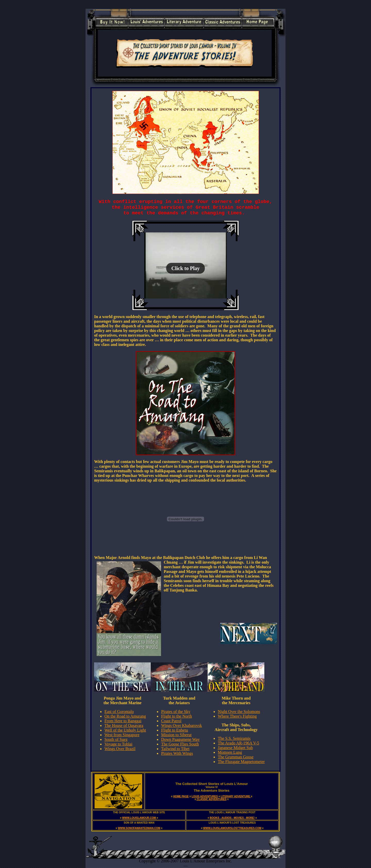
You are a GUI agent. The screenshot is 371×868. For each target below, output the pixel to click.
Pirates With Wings (177, 753)
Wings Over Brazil (120, 749)
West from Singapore (122, 735)
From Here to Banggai (123, 721)
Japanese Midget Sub (235, 748)
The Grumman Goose (236, 757)
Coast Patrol (171, 721)
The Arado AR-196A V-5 (238, 743)
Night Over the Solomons (239, 712)
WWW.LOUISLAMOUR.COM (139, 818)
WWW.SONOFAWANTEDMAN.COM (139, 828)
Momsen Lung (230, 752)
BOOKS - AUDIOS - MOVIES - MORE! (232, 818)
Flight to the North (176, 716)
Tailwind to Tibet (175, 749)
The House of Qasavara (124, 725)
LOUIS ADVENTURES (205, 796)
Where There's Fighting (237, 716)
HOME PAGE (181, 796)
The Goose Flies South (180, 744)
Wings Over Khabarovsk (181, 725)
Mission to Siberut (176, 735)
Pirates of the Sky (176, 712)
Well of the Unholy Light (125, 730)
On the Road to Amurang (125, 716)
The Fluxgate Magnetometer (241, 762)
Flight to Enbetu (174, 730)
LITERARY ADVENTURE (236, 796)
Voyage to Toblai (118, 744)
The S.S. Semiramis (234, 738)
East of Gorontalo (119, 712)
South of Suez (116, 739)
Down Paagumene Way (180, 739)
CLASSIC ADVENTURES (211, 799)
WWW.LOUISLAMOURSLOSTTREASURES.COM (232, 828)
